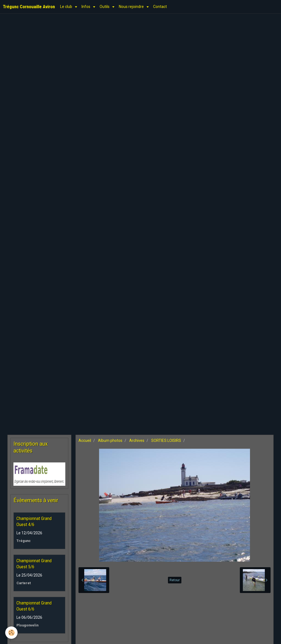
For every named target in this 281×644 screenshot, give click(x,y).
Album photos (110, 440)
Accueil (85, 440)
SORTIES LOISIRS (166, 440)
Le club (67, 7)
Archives (137, 440)
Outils (105, 7)
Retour (175, 580)
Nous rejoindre (132, 7)
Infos (86, 7)
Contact (160, 7)
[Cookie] (12, 633)
